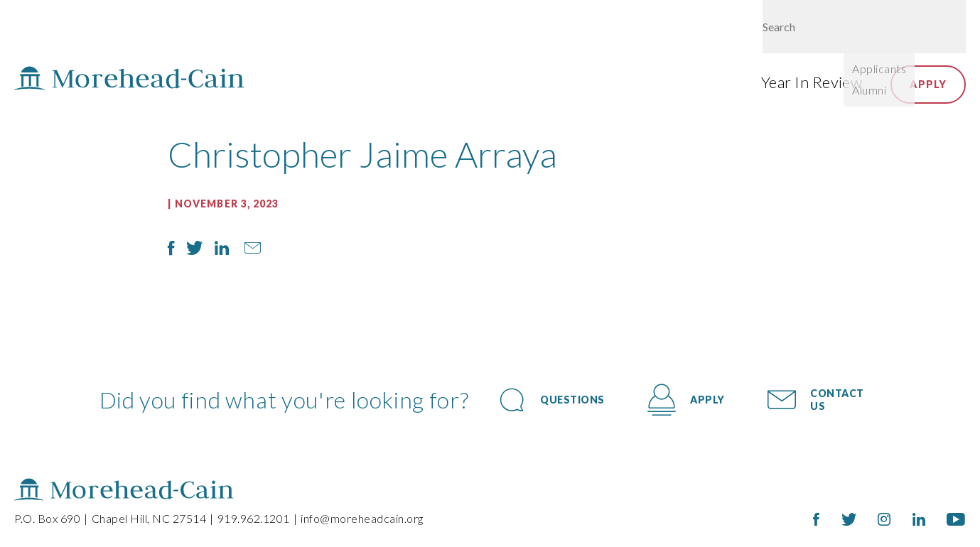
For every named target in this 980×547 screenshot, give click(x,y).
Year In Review (812, 82)
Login (861, 30)
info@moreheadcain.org (362, 518)
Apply (928, 84)
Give (809, 30)
